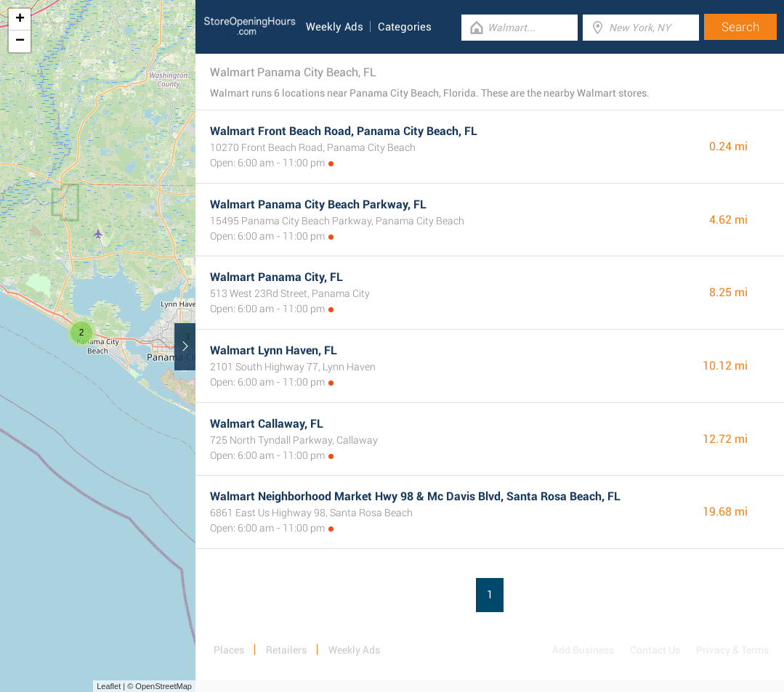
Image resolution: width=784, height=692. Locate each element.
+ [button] (20, 20)
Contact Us (655, 650)
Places (229, 650)
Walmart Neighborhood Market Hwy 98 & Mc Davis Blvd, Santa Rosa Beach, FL (415, 496)
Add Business (583, 650)
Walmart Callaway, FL (267, 424)
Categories (405, 27)
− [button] (20, 41)
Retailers (286, 650)
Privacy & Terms (732, 650)
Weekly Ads (335, 27)
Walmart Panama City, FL (276, 277)
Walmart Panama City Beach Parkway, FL (318, 204)
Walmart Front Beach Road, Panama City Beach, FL (344, 131)
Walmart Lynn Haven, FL (274, 350)
